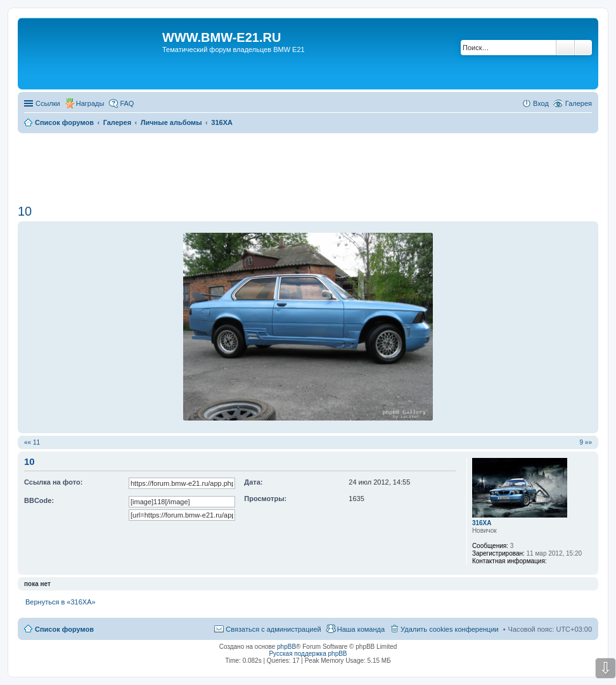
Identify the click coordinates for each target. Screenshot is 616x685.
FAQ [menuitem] (127, 103)
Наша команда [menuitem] (361, 629)
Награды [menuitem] (90, 103)
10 (25, 211)
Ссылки (48, 103)
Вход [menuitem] (541, 103)
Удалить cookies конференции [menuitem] (450, 629)
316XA (482, 523)
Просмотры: (265, 499)
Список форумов (64, 629)
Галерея (579, 103)
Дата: (253, 482)
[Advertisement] (308, 164)
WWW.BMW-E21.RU (221, 37)
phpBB (286, 647)
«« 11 (32, 442)
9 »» (586, 442)
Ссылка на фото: (53, 482)
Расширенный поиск (583, 48)
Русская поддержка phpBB (308, 654)
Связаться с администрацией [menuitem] (273, 629)
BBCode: (39, 500)
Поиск (565, 48)
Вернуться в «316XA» (61, 602)
